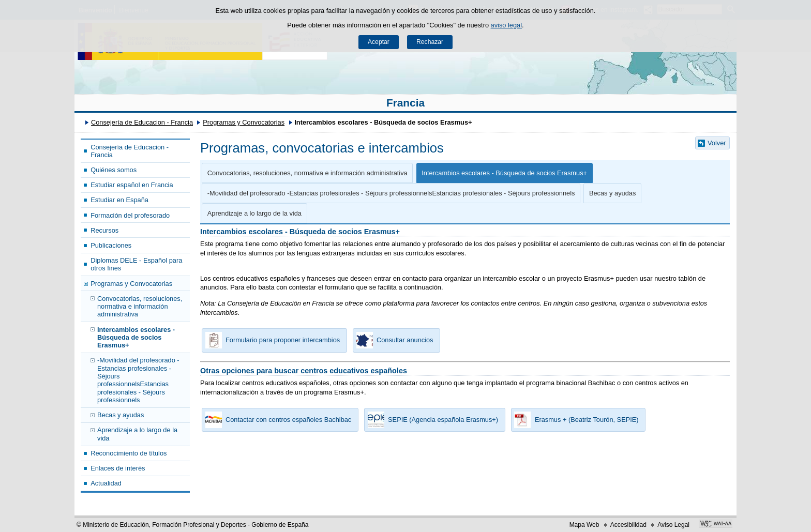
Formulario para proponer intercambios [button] (271, 340)
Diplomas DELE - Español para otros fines (136, 264)
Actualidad (106, 483)
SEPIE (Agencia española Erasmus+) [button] (431, 420)
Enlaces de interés (118, 468)
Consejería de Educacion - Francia (142, 122)
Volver (717, 143)
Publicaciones (111, 245)
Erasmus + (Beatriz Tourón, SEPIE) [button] (575, 420)
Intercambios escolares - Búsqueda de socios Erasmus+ (136, 338)
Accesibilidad (628, 525)
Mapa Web (584, 525)
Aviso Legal (673, 525)
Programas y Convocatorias (244, 122)
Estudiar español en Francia (132, 185)
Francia (405, 103)
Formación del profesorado (130, 215)
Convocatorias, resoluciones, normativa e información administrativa (140, 307)
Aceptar (379, 42)
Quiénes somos (114, 170)
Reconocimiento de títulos (129, 453)
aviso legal (506, 25)
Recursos (104, 230)
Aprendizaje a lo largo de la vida (137, 434)
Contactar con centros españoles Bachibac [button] (276, 420)
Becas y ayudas (121, 415)
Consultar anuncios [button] (393, 340)
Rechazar (430, 42)
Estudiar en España (119, 200)
